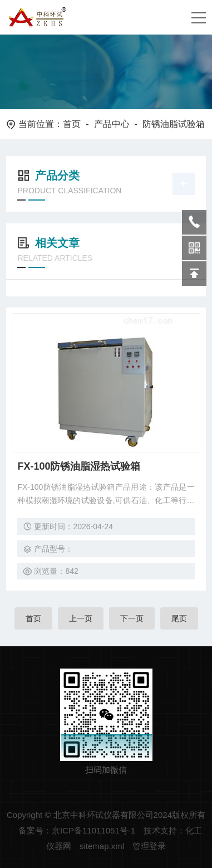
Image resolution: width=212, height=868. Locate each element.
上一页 (81, 618)
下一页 (132, 618)
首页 (72, 124)
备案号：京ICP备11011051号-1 (77, 830)
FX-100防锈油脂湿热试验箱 (79, 466)
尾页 (179, 618)
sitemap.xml (102, 846)
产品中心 (112, 124)
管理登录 (149, 846)
